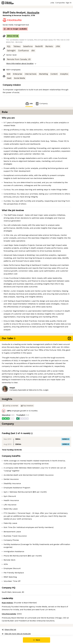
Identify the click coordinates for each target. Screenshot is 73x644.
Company (41, 104)
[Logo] (8, 3)
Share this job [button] (9, 630)
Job (29, 104)
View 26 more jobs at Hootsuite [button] (16, 634)
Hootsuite (33, 13)
